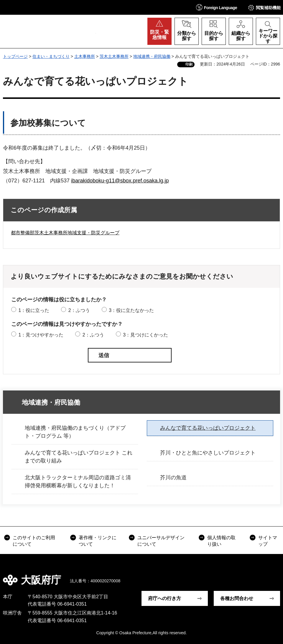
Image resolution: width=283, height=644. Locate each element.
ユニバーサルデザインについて (161, 541)
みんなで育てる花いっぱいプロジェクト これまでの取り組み (79, 457)
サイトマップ (268, 541)
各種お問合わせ (237, 598)
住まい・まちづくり (51, 56)
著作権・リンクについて (98, 541)
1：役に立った (34, 310)
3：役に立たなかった (131, 310)
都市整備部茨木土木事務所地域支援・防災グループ (65, 233)
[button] (217, 7)
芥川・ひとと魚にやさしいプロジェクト (208, 453)
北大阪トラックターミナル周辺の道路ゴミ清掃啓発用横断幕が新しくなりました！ (78, 482)
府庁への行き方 (164, 598)
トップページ (15, 56)
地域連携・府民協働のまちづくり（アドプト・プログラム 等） (75, 432)
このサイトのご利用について (34, 541)
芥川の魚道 (173, 478)
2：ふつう (79, 310)
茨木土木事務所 (114, 56)
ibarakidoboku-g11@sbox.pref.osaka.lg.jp (120, 181)
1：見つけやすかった (41, 335)
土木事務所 (85, 56)
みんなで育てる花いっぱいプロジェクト (208, 428)
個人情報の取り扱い (221, 541)
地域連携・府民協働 (152, 56)
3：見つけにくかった (145, 335)
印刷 (189, 64)
